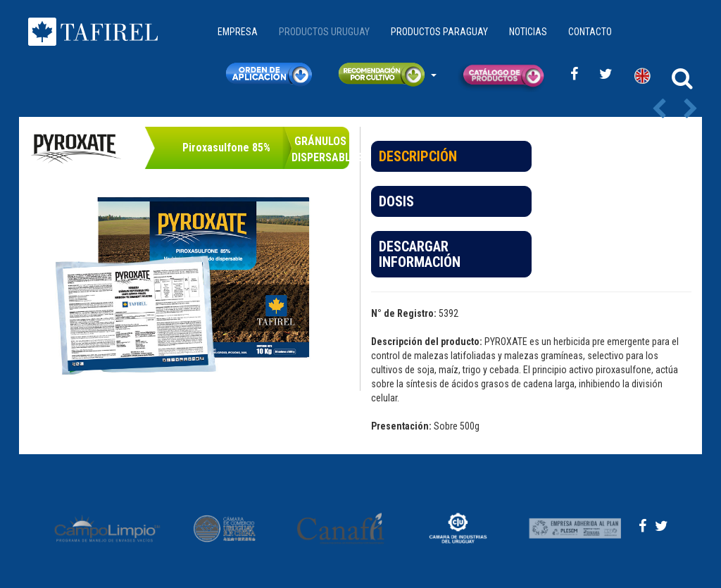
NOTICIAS (528, 32)
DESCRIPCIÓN (418, 156)
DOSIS (396, 201)
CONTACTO (590, 32)
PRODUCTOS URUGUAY (324, 32)
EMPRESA (238, 32)
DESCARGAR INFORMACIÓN (420, 254)
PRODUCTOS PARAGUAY (439, 32)
